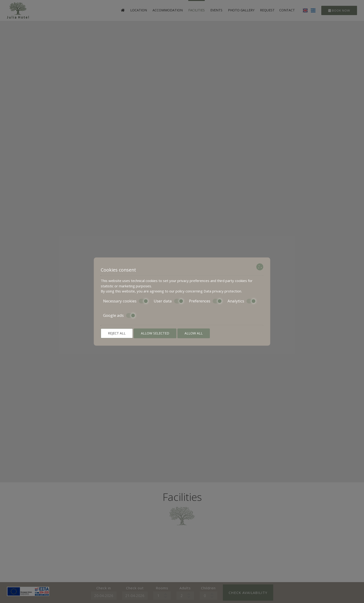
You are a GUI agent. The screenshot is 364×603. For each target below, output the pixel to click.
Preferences (205, 301)
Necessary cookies (126, 301)
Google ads (119, 315)
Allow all (194, 333)
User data (169, 301)
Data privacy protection (222, 291)
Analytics (242, 301)
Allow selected (155, 333)
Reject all (117, 333)
